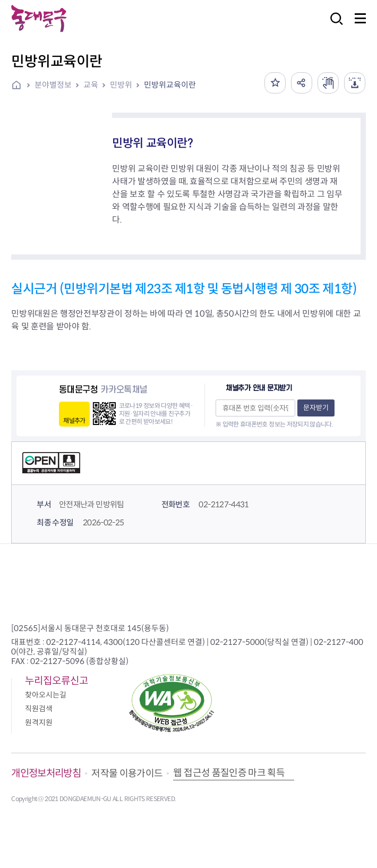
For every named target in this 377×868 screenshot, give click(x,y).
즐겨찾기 (275, 83)
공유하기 (302, 83)
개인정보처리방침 (46, 773)
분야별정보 (53, 85)
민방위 (121, 85)
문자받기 (316, 408)
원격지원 (39, 722)
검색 (333, 26)
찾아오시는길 (46, 695)
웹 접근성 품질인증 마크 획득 (229, 773)
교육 (91, 85)
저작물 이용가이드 (127, 773)
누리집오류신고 (57, 681)
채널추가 (74, 420)
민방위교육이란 (170, 85)
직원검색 (39, 709)
